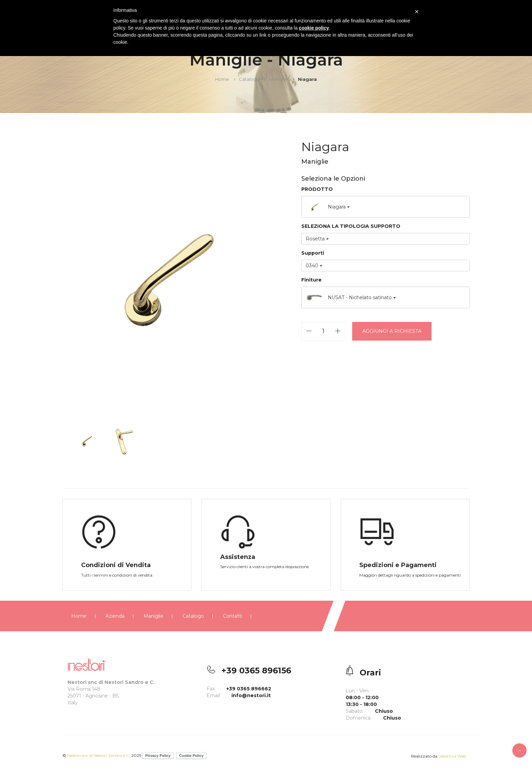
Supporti (313, 253)
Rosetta (318, 239)
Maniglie (279, 79)
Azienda (115, 616)
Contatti (233, 616)
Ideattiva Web (453, 756)
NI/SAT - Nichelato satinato (351, 297)
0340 (315, 266)
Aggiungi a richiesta (393, 331)
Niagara (328, 207)
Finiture (312, 280)
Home (222, 79)
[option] (165, 279)
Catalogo (249, 79)
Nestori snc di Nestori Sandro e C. (99, 755)
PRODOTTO (318, 189)
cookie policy (314, 28)
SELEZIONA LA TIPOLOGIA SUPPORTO (351, 226)
